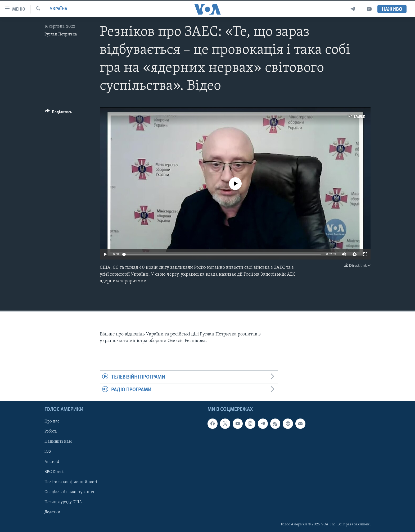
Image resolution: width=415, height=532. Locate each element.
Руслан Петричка (61, 34)
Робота (51, 431)
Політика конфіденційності (71, 482)
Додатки (52, 512)
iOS (48, 452)
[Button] (58, 113)
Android (52, 462)
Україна (58, 9)
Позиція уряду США (63, 502)
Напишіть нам (58, 442)
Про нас (52, 421)
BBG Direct (54, 472)
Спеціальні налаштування (69, 492)
